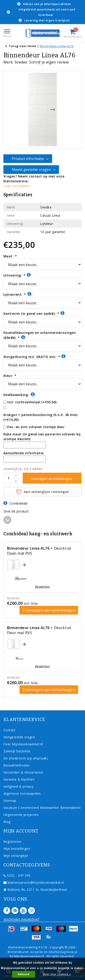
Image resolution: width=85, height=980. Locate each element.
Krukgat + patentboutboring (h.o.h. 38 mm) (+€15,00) (40, 417)
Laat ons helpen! (16, 186)
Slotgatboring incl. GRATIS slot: (34, 357)
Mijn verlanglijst (16, 856)
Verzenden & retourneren (23, 772)
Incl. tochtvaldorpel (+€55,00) (32, 402)
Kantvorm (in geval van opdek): (34, 313)
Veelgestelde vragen (19, 737)
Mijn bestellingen (17, 849)
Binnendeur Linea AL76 (57, 46)
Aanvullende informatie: (24, 453)
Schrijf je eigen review (49, 62)
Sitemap (10, 801)
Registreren (12, 842)
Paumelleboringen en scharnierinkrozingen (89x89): (40, 335)
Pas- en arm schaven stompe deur (36, 427)
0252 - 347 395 (17, 875)
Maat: (10, 256)
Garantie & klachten (19, 779)
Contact (10, 730)
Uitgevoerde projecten (21, 815)
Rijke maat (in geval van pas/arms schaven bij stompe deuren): (42, 437)
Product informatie (29, 159)
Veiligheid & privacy (19, 786)
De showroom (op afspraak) (27, 758)
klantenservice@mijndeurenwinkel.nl (34, 882)
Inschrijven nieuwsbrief (21, 919)
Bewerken (43, 586)
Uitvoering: (17, 275)
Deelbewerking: (19, 395)
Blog (7, 822)
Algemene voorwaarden (22, 793)
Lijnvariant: (17, 294)
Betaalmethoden (17, 765)
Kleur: (10, 376)
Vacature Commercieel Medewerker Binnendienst (42, 808)
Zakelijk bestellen (17, 751)
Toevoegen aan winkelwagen (49, 610)
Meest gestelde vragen (32, 170)
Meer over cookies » (57, 974)
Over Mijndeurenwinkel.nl (23, 744)
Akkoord (24, 974)
